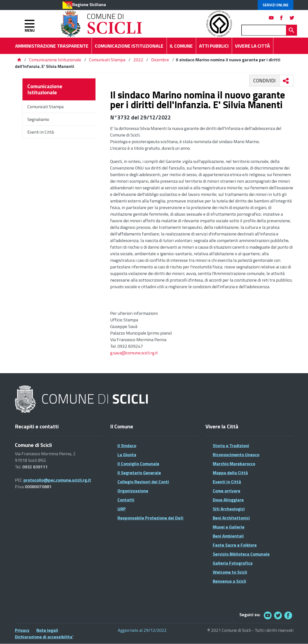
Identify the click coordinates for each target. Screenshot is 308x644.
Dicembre (160, 60)
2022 (138, 60)
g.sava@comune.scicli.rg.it (134, 353)
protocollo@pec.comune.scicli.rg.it (57, 480)
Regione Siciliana (89, 5)
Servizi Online (276, 5)
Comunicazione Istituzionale (55, 60)
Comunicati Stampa (107, 60)
